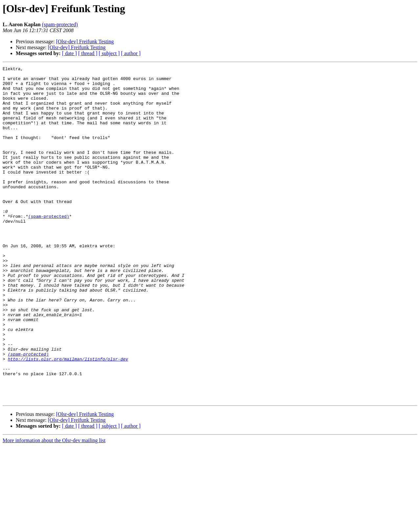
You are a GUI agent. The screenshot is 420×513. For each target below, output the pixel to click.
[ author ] (131, 53)
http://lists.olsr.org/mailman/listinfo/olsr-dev (68, 418)
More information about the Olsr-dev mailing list (54, 507)
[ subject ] (109, 53)
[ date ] (69, 53)
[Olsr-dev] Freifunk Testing (85, 41)
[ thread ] (88, 53)
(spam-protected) (60, 24)
